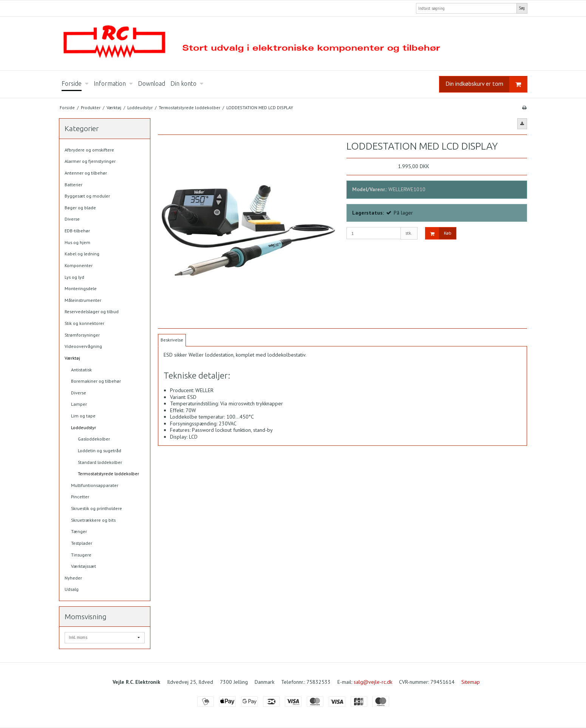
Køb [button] (438, 233)
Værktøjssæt (83, 566)
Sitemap (471, 682)
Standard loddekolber (100, 462)
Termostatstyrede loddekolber (108, 474)
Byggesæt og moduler (87, 196)
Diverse (72, 219)
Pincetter (80, 497)
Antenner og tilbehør (86, 173)
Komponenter (79, 265)
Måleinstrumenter (83, 300)
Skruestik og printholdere (97, 508)
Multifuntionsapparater (95, 485)
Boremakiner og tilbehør (96, 381)
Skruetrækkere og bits (93, 520)
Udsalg (72, 589)
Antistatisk (81, 370)
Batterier (73, 185)
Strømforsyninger (82, 335)
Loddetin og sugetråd (100, 451)
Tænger (79, 531)
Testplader (82, 543)
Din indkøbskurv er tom (486, 84)
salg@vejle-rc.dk (373, 682)
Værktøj (72, 358)
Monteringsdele (81, 288)
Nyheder (73, 578)
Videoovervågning (83, 346)
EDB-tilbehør (77, 231)
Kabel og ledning (82, 254)
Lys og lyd (74, 277)
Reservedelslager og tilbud (92, 311)
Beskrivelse (172, 340)
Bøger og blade (80, 208)
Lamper (79, 404)
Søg (522, 8)
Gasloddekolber (94, 439)
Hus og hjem (77, 242)
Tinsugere (81, 555)
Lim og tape (83, 416)
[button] (522, 124)
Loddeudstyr (83, 427)
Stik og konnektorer (84, 323)
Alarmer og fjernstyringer (90, 161)
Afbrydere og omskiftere (89, 150)
